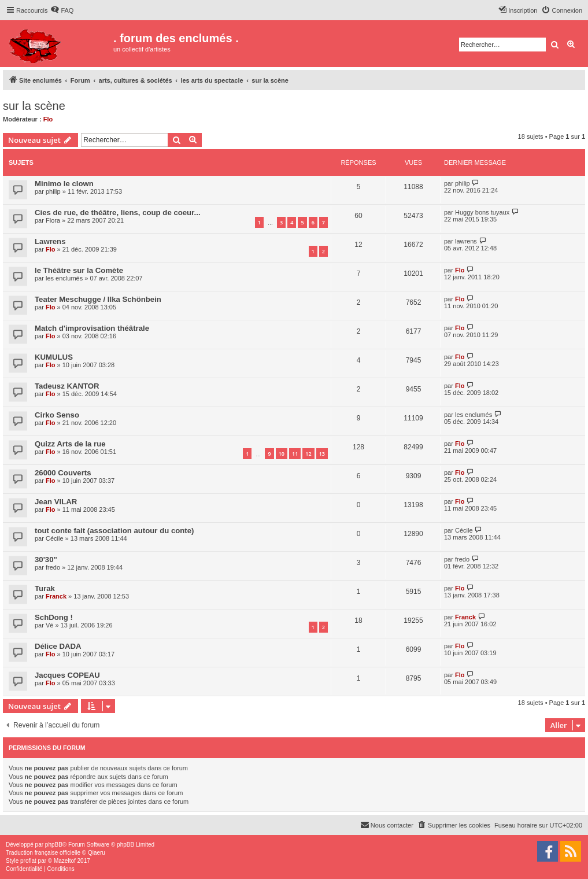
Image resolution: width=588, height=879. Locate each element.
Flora (53, 220)
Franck (56, 596)
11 (295, 454)
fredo (53, 567)
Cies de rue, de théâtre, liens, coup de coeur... (118, 213)
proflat (28, 861)
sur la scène (34, 106)
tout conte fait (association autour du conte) (114, 531)
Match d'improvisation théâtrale (92, 328)
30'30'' (46, 559)
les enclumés (64, 278)
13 (322, 454)
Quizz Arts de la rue (70, 444)
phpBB (54, 845)
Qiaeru (97, 853)
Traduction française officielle (43, 853)
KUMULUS (54, 357)
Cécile (55, 538)
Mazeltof (65, 861)
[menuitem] (62, 10)
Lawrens (50, 241)
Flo (48, 119)
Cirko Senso (57, 415)
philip (53, 191)
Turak (45, 588)
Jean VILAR (56, 502)
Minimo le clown (64, 184)
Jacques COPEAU (67, 675)
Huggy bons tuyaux (482, 212)
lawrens (466, 241)
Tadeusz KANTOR (67, 386)
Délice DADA (58, 646)
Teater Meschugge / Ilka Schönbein (98, 299)
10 (282, 454)
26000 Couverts (63, 473)
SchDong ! (54, 617)
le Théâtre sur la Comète (79, 270)
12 (308, 454)
